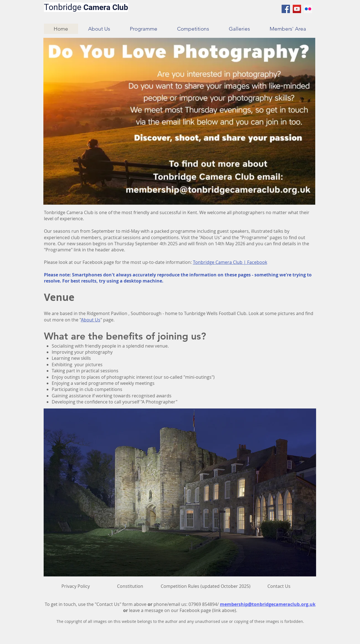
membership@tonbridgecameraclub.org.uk (268, 604)
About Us (91, 320)
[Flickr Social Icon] (308, 9)
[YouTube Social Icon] (297, 9)
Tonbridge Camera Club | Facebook (230, 262)
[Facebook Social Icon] (286, 9)
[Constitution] (130, 586)
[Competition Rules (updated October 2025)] (206, 586)
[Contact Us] (279, 586)
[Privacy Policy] (76, 586)
